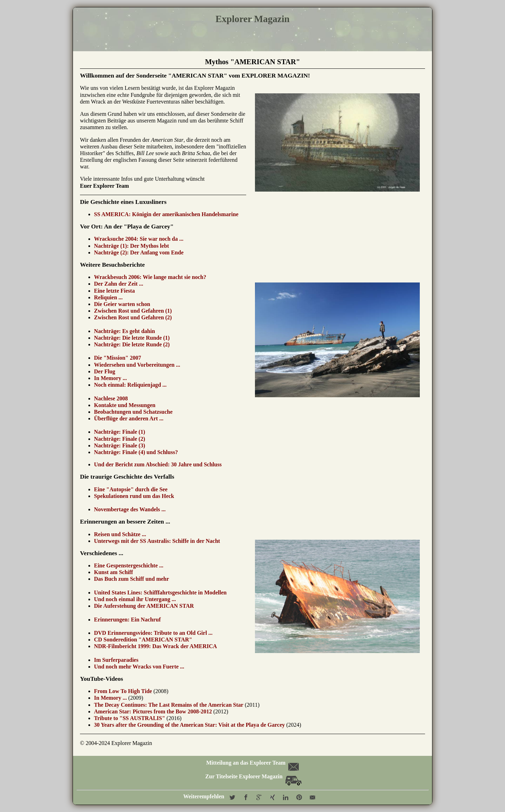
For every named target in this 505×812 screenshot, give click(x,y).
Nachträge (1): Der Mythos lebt (132, 246)
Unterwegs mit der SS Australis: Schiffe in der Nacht (157, 541)
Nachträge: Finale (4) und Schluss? (136, 452)
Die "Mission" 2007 (117, 358)
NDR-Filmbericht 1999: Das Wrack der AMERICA (156, 646)
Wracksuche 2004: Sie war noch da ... (139, 239)
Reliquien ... (108, 297)
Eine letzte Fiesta (114, 291)
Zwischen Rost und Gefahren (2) (133, 317)
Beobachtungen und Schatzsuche (133, 412)
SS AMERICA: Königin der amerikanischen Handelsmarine (166, 214)
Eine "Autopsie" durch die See (131, 489)
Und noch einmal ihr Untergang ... (135, 599)
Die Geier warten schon (122, 304)
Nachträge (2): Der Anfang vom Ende (139, 252)
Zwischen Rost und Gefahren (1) (133, 311)
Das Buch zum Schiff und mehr (132, 579)
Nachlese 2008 (111, 398)
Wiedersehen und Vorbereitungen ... (137, 365)
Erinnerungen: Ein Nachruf (127, 620)
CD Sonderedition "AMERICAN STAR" (143, 640)
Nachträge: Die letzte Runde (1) (132, 338)
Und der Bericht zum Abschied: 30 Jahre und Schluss (158, 464)
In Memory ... (110, 378)
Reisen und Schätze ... (120, 534)
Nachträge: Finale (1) (120, 432)
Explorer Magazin (252, 19)
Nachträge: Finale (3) (120, 445)
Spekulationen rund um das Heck (135, 496)
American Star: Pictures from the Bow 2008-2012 (153, 711)
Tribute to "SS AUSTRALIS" (130, 718)
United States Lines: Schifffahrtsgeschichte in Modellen (160, 593)
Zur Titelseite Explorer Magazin (253, 776)
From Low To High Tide (123, 691)
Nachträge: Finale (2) (120, 439)
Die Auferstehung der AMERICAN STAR (144, 606)
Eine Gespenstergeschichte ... (129, 565)
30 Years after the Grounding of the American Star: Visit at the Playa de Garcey (189, 725)
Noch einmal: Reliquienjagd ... (130, 385)
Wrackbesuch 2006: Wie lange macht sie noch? (150, 277)
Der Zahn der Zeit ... (119, 284)
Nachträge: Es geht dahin (124, 331)
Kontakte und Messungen (125, 405)
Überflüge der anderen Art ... (129, 418)
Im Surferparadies (116, 660)
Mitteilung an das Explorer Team (252, 763)
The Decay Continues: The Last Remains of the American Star (169, 705)
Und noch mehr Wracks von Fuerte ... (139, 667)
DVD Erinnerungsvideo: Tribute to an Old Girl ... (153, 633)
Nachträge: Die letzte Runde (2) (132, 344)
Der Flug (105, 371)
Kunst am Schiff (113, 572)
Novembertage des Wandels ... (130, 509)
